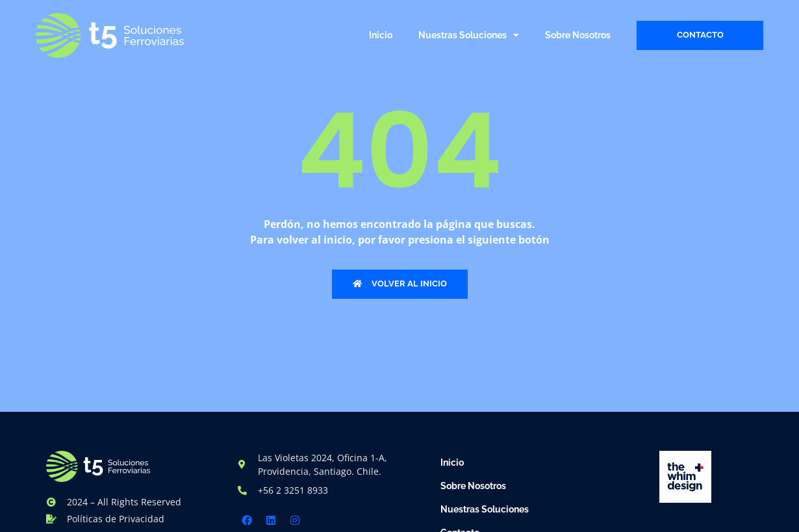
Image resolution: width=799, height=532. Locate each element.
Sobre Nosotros (578, 35)
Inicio (381, 35)
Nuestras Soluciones (469, 35)
